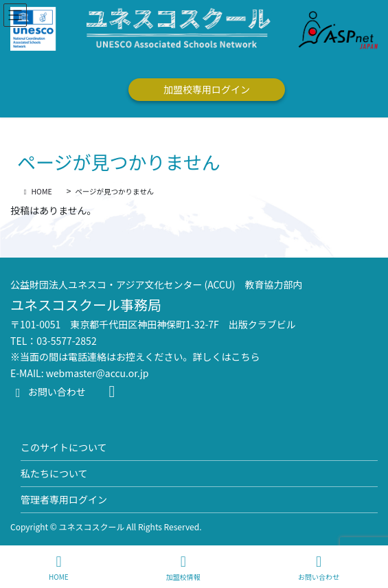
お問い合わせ (48, 392)
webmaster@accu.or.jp (98, 373)
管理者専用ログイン (64, 499)
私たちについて (54, 473)
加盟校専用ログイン (207, 89)
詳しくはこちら (227, 357)
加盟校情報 (183, 568)
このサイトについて (64, 447)
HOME (59, 568)
